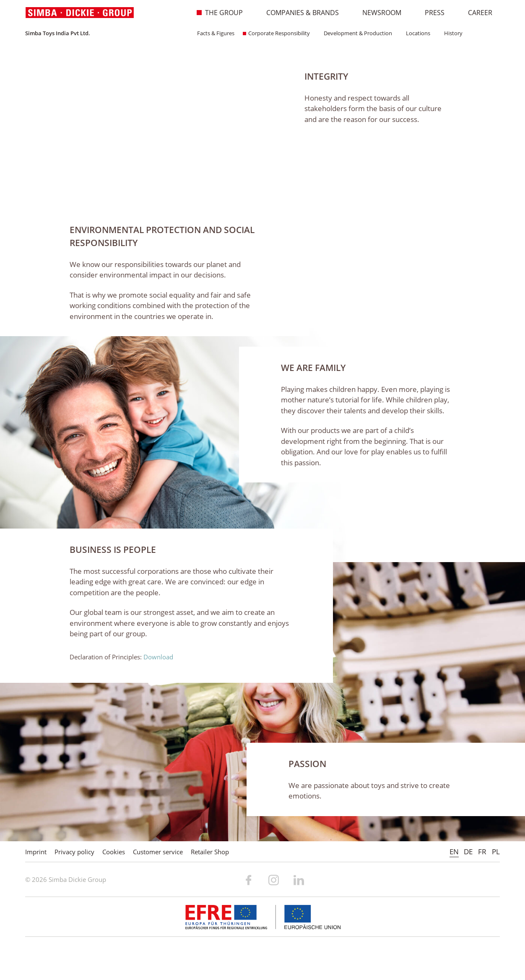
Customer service (158, 852)
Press (430, 13)
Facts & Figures (213, 33)
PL (496, 852)
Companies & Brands (298, 13)
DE (468, 852)
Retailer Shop (210, 852)
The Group (220, 13)
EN (454, 852)
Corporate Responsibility (276, 33)
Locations (415, 33)
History (451, 33)
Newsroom (377, 13)
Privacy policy (74, 852)
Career (476, 13)
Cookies (114, 852)
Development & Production (355, 33)
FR (482, 852)
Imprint (36, 852)
